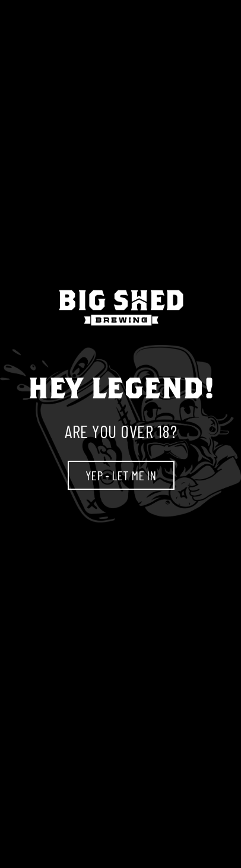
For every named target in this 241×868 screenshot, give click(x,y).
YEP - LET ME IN (121, 475)
